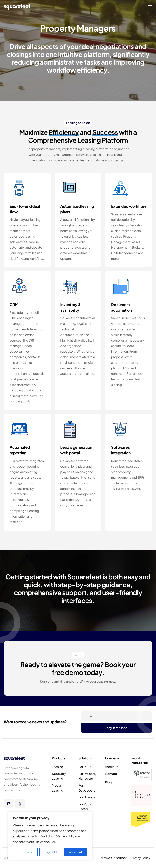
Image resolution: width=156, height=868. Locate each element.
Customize (25, 852)
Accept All (75, 852)
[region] (50, 836)
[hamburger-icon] (150, 7)
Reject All (51, 852)
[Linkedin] (9, 804)
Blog (108, 782)
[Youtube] (20, 804)
